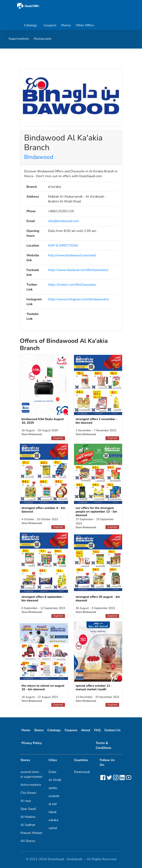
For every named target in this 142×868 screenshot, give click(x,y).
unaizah (54, 796)
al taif (53, 804)
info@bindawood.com (63, 221)
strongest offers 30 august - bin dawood (98, 599)
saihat (53, 828)
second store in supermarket (31, 774)
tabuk (53, 812)
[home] (40, 6)
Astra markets (31, 785)
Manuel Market (31, 833)
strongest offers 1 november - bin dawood (97, 421)
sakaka (53, 820)
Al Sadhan (28, 825)
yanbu (53, 788)
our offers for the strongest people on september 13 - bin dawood (96, 512)
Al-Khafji (55, 780)
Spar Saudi (28, 809)
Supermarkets (19, 39)
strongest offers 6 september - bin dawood (43, 599)
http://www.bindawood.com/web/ (72, 255)
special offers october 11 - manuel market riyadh (94, 687)
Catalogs (30, 25)
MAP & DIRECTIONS (63, 246)
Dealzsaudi (82, 772)
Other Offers (85, 25)
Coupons (50, 25)
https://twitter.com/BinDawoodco (72, 285)
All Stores (28, 841)
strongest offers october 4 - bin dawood (43, 510)
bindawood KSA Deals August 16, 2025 (43, 421)
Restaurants (43, 39)
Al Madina (28, 817)
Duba (52, 772)
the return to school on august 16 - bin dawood (43, 687)
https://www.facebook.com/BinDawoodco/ (78, 270)
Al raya (26, 801)
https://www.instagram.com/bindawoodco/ (79, 299)
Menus (66, 25)
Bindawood (39, 157)
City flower (28, 793)
